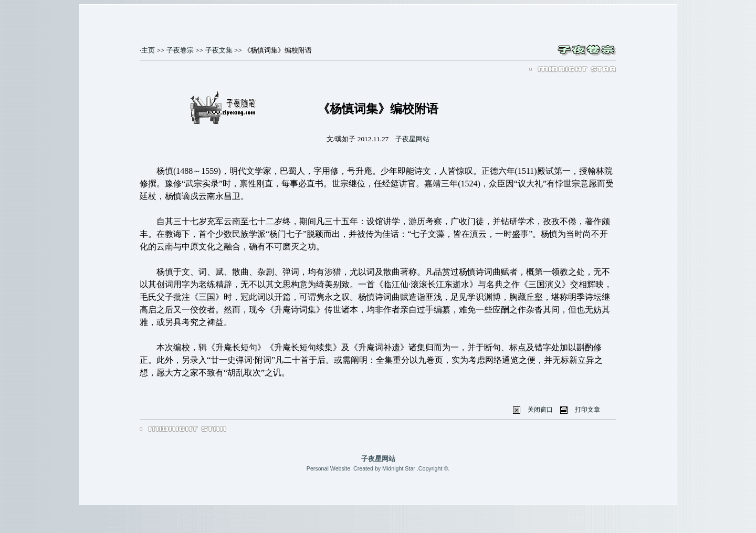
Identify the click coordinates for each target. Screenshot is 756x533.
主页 (148, 50)
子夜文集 (219, 50)
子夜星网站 (412, 139)
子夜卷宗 (180, 50)
